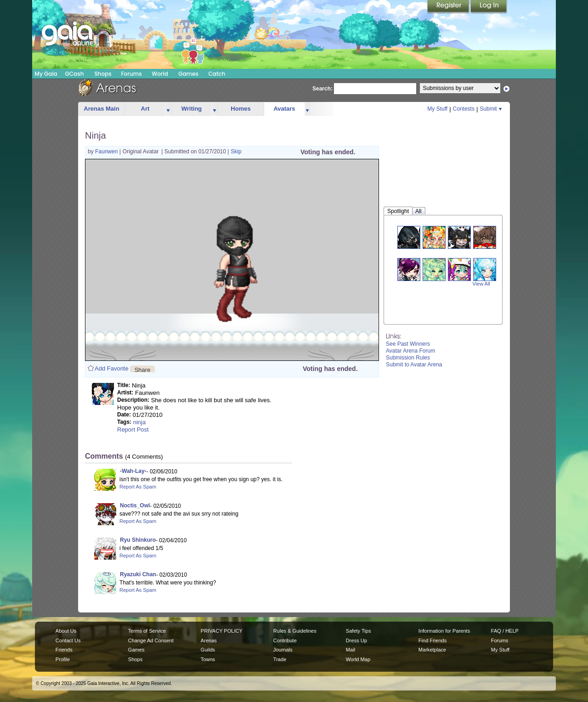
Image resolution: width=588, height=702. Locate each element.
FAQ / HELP (505, 631)
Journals (283, 650)
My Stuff (437, 109)
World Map (358, 659)
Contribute (285, 640)
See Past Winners (408, 344)
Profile (63, 659)
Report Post (133, 430)
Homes (240, 109)
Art (145, 109)
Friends (64, 650)
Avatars (284, 109)
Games (188, 74)
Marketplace (432, 650)
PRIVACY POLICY (222, 631)
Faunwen (107, 152)
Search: (322, 89)
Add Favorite (112, 368)
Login (489, 7)
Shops (103, 74)
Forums (131, 74)
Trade (280, 659)
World (160, 74)
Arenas (209, 640)
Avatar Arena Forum (410, 351)
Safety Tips (359, 631)
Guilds (208, 650)
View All (481, 284)
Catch (217, 74)
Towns (208, 659)
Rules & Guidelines (295, 631)
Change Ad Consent (151, 640)
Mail (351, 650)
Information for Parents (444, 631)
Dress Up (356, 640)
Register (449, 7)
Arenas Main (101, 109)
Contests (464, 109)
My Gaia (46, 74)
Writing (192, 109)
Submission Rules (408, 358)
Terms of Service (147, 631)
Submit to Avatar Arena (414, 365)
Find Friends (433, 640)
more (168, 109)
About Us (66, 631)
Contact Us (68, 640)
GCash (75, 74)
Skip (236, 152)
